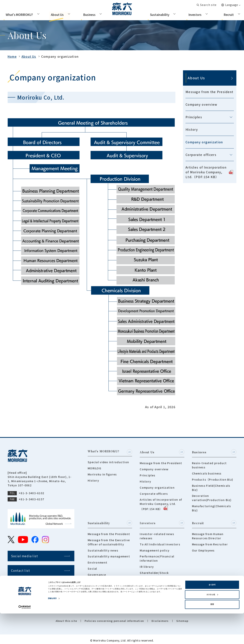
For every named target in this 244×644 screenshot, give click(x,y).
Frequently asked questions (161, 587)
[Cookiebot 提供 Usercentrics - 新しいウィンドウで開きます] (25, 638)
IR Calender (148, 581)
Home (12, 56)
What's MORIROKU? (18, 14)
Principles (194, 117)
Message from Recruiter (210, 542)
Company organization (204, 142)
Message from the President (209, 92)
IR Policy (146, 593)
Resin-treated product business (209, 464)
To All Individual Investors (160, 542)
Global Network (157, 6)
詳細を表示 (52, 629)
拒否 (212, 635)
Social (92, 566)
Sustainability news (103, 548)
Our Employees (203, 548)
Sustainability (158, 14)
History (192, 129)
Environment (98, 560)
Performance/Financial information (157, 556)
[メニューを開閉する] (231, 117)
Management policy (155, 548)
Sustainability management (109, 554)
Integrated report (154, 599)
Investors (194, 14)
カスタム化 (212, 625)
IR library (147, 565)
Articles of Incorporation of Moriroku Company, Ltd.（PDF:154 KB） (209, 172)
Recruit (230, 14)
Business (87, 14)
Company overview (201, 104)
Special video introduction (108, 462)
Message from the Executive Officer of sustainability (109, 540)
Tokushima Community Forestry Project (105, 581)
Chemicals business (207, 472)
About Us (53, 14)
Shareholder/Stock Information (154, 573)
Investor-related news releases (157, 534)
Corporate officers (201, 155)
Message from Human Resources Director (208, 534)
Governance (97, 573)
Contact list (183, 6)
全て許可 (212, 615)
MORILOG (94, 468)
